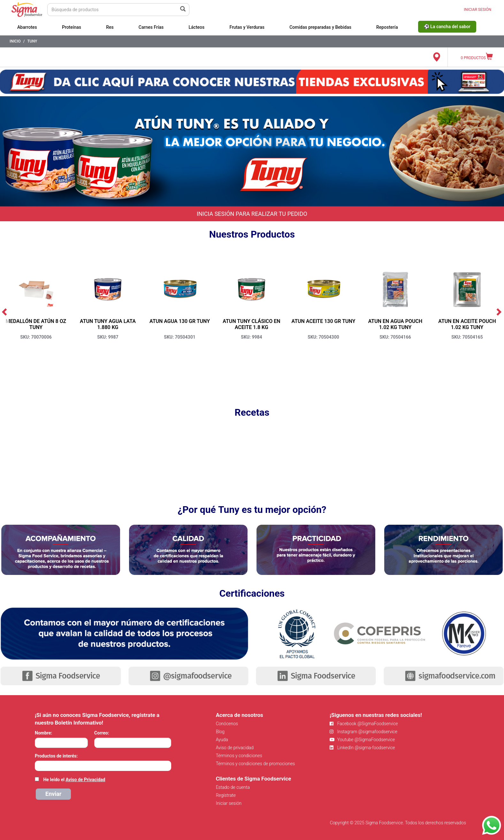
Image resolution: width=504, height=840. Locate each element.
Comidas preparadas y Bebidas (320, 27)
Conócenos (227, 724)
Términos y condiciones (239, 756)
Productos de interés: (56, 756)
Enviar (53, 794)
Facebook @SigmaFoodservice (364, 724)
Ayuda (222, 740)
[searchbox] (38, 765)
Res (110, 27)
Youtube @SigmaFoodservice (362, 740)
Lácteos (196, 27)
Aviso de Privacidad (85, 780)
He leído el (74, 780)
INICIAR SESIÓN (477, 10)
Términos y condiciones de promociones (256, 764)
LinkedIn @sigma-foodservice (362, 748)
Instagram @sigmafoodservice (363, 732)
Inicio (15, 41)
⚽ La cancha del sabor (447, 27)
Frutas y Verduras (247, 27)
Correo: (102, 733)
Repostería (387, 27)
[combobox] (103, 766)
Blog (220, 732)
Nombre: (43, 733)
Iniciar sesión (229, 803)
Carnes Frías (151, 27)
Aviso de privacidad (235, 748)
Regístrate (226, 795)
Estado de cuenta (233, 787)
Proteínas (72, 27)
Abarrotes (27, 27)
